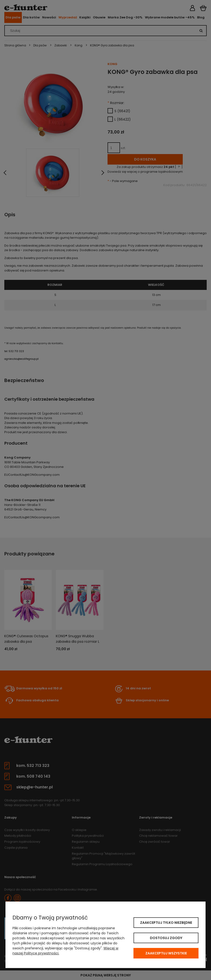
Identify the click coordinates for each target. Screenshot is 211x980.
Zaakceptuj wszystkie (166, 953)
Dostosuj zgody (166, 938)
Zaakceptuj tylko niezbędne (166, 923)
